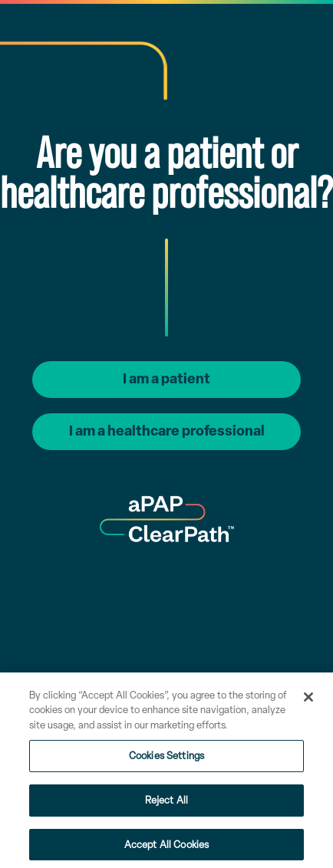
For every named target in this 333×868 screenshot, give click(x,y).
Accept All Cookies (166, 848)
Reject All (166, 804)
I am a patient (166, 379)
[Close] (308, 701)
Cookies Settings (166, 760)
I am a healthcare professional (167, 431)
